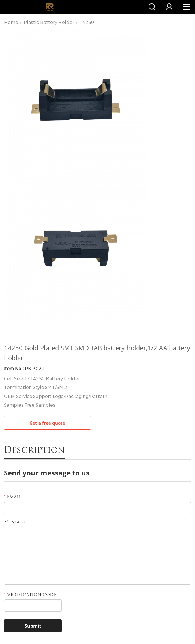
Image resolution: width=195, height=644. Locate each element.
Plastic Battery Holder (49, 22)
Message (15, 522)
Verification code (30, 595)
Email (13, 497)
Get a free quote (47, 423)
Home (11, 22)
